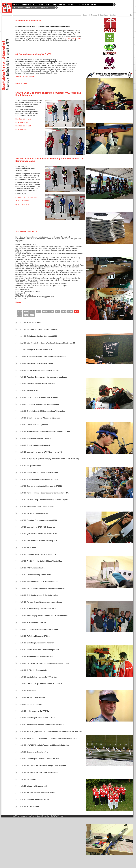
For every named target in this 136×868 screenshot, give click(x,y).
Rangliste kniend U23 (23, 126)
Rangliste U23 (32, 197)
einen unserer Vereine (73, 38)
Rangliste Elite (21, 197)
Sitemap (94, 15)
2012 (32, 312)
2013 (38, 312)
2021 (26, 315)
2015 (51, 312)
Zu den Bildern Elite (22, 201)
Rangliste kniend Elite (23, 119)
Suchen (114, 15)
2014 (45, 312)
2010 (19, 312)
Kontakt (85, 15)
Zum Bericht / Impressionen (25, 76)
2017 (64, 312)
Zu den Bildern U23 (22, 204)
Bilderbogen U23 (21, 129)
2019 (76, 312)
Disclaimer (104, 15)
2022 (32, 315)
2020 (19, 315)
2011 (26, 312)
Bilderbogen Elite (22, 122)
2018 (70, 312)
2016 (57, 312)
